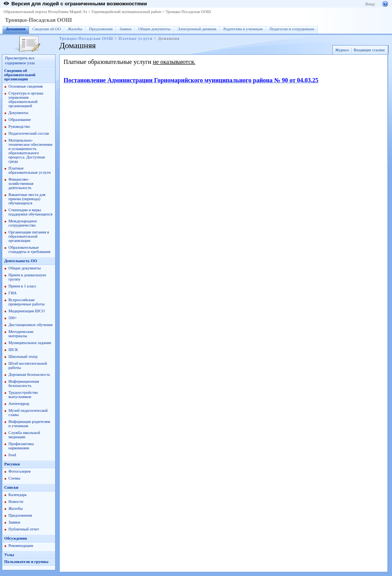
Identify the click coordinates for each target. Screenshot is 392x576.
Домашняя (16, 29)
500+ (13, 318)
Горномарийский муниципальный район (126, 12)
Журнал (342, 50)
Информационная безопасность (24, 383)
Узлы (9, 555)
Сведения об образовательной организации (20, 75)
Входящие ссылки (369, 50)
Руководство (19, 126)
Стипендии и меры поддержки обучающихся (30, 212)
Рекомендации (21, 546)
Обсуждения (16, 538)
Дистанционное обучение (31, 325)
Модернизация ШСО (27, 311)
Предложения (101, 29)
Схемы (14, 478)
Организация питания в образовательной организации (29, 236)
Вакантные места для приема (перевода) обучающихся (27, 199)
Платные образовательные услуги (29, 170)
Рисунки (12, 464)
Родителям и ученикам (243, 29)
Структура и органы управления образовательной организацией (26, 100)
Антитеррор (19, 404)
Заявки (125, 29)
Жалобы (75, 29)
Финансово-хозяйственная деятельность (21, 184)
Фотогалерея (20, 471)
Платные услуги (136, 38)
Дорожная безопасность (29, 374)
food (12, 455)
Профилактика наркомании (21, 446)
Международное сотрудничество (23, 223)
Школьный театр (23, 357)
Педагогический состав (29, 133)
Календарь (18, 495)
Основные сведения (26, 86)
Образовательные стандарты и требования (29, 250)
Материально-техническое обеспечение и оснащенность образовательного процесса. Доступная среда (30, 151)
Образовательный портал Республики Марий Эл (45, 12)
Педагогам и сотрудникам (292, 29)
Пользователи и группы (26, 562)
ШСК (13, 350)
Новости (16, 502)
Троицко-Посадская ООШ (188, 12)
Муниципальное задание (30, 343)
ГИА (13, 293)
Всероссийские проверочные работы (27, 302)
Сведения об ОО (47, 29)
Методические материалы (21, 334)
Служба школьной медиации (24, 435)
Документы (18, 113)
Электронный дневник (197, 29)
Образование (20, 120)
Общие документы (154, 29)
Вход (369, 4)
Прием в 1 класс (22, 286)
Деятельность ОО (21, 261)
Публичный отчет (24, 529)
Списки (11, 487)
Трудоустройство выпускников (23, 395)
